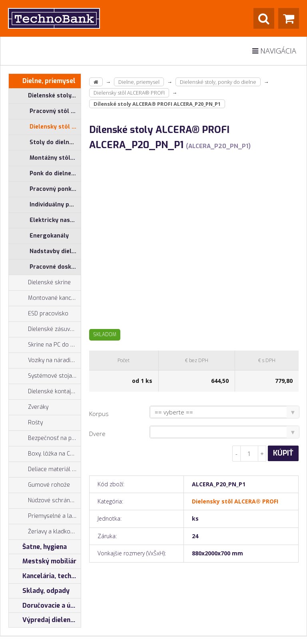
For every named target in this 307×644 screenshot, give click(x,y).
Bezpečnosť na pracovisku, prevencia (45, 438)
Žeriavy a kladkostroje (45, 532)
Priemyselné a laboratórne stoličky (45, 516)
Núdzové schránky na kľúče (45, 501)
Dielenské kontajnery (45, 392)
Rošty (26, 423)
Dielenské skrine (40, 283)
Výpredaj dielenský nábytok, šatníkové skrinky (45, 620)
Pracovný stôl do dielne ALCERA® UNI (55, 111)
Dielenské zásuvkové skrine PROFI (45, 329)
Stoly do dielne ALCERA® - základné (55, 142)
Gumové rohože (39, 485)
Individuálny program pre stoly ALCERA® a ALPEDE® (55, 205)
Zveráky (29, 407)
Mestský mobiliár (43, 561)
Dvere (97, 434)
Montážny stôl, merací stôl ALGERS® (55, 158)
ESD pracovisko (48, 314)
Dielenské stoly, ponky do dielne (45, 96)
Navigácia (274, 51)
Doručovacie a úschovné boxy (45, 606)
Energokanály (49, 236)
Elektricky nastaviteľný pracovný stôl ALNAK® (55, 220)
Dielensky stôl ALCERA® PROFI (55, 127)
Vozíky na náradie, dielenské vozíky (45, 361)
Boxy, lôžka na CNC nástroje (45, 454)
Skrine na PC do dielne (45, 345)
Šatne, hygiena (38, 547)
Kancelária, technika (45, 576)
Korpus (99, 414)
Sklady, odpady (39, 591)
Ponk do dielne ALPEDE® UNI (55, 173)
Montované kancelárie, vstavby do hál (45, 298)
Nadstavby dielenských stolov (55, 251)
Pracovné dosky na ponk (55, 267)
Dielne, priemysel (42, 81)
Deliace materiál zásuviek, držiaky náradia (45, 470)
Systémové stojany (43, 376)
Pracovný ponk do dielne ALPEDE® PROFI (55, 189)
